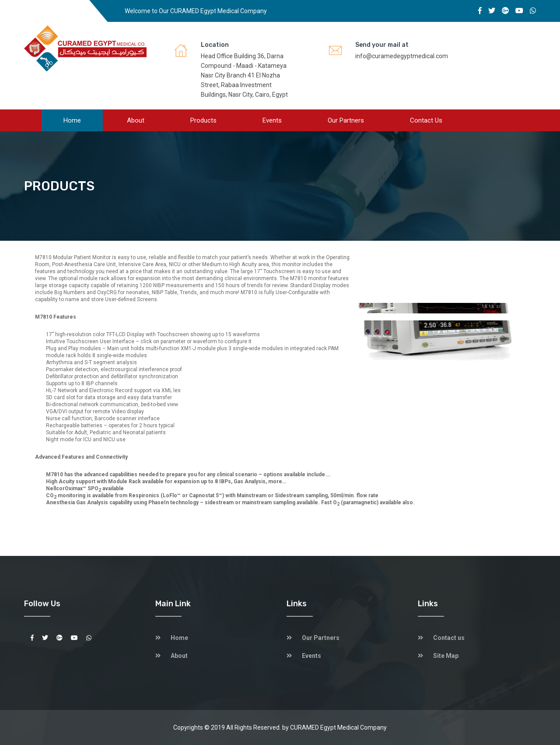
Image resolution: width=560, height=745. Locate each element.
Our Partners (346, 120)
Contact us (426, 120)
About (136, 120)
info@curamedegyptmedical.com (402, 56)
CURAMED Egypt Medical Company (338, 727)
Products (203, 120)
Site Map (446, 656)
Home (72, 120)
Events (272, 120)
